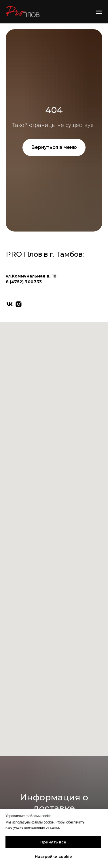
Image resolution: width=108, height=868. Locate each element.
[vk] (10, 304)
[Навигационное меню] (99, 12)
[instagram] (19, 304)
